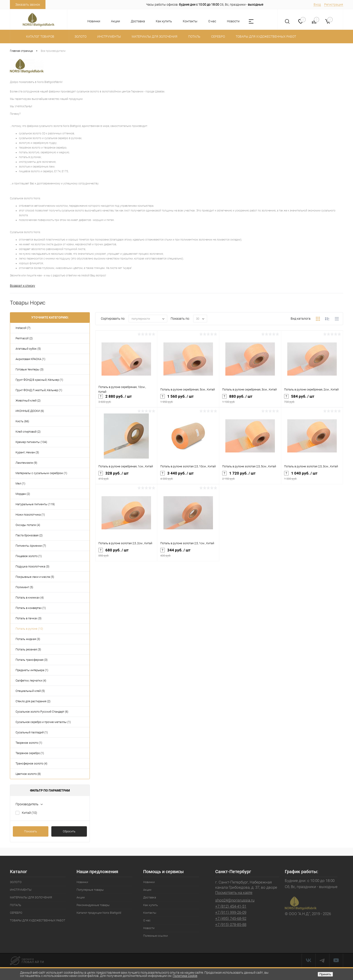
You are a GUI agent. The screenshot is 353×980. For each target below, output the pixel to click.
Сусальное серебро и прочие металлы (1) (43, 722)
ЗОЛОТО (16, 882)
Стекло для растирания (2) (33, 702)
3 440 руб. (188, 478)
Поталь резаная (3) (28, 650)
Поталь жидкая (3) (28, 639)
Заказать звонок (28, 5)
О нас (212, 21)
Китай (29, 813)
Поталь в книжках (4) (30, 598)
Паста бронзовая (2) (29, 536)
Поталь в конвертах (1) (31, 608)
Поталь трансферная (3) (32, 660)
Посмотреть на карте (234, 893)
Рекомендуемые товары (93, 905)
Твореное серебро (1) (30, 754)
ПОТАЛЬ (16, 905)
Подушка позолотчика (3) (32, 567)
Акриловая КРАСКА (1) (30, 359)
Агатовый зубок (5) (28, 349)
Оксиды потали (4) (28, 525)
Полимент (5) (24, 588)
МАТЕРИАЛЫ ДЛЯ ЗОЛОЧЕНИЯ (31, 898)
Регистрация (334, 5)
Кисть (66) (22, 422)
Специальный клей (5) (30, 691)
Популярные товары (90, 890)
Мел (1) (20, 484)
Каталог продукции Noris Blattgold (99, 913)
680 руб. (126, 555)
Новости (233, 21)
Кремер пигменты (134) (31, 442)
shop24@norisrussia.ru (235, 901)
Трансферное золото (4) (31, 764)
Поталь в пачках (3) (28, 619)
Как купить (164, 21)
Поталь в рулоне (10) (29, 629)
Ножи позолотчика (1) (30, 515)
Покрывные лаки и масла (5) (35, 577)
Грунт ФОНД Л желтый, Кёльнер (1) (39, 391)
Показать (31, 832)
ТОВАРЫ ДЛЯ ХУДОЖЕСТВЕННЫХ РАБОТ (38, 921)
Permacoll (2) (24, 339)
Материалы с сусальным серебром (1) (41, 474)
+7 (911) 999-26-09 (231, 913)
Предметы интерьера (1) (32, 671)
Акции (115, 21)
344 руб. (188, 555)
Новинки (94, 21)
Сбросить (69, 832)
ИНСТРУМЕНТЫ (21, 890)
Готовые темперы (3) (29, 370)
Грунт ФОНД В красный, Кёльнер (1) (39, 380)
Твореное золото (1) (29, 743)
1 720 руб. (250, 478)
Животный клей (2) (28, 401)
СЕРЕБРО (16, 913)
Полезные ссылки (155, 936)
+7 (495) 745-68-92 (231, 919)
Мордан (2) (23, 494)
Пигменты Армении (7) (31, 546)
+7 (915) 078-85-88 (231, 925)
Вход (317, 5)
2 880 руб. (126, 401)
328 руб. (126, 478)
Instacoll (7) (23, 328)
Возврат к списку (23, 286)
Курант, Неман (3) (27, 453)
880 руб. (250, 401)
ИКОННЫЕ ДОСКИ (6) (30, 411)
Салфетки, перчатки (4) (31, 681)
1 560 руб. (188, 401)
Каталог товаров (40, 37)
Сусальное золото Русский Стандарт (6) (42, 712)
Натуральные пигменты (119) (35, 505)
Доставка (138, 21)
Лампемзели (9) (26, 463)
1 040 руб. (312, 478)
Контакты (190, 21)
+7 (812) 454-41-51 (231, 907)
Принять (325, 974)
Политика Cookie (185, 976)
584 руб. (312, 401)
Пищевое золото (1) (29, 557)
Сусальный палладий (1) (32, 733)
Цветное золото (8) (28, 774)
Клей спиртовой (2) (28, 432)
